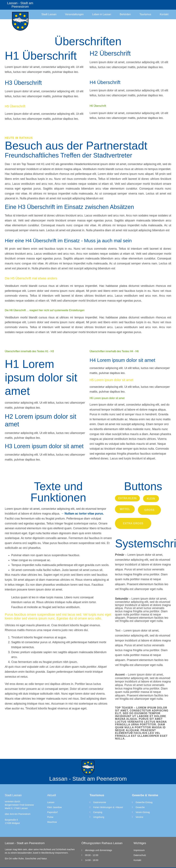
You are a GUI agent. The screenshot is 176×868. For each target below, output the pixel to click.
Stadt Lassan (49, 14)
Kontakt (164, 14)
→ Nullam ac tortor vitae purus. (82, 514)
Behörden (125, 14)
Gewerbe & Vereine (145, 795)
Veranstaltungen (74, 14)
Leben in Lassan (102, 14)
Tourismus (145, 14)
